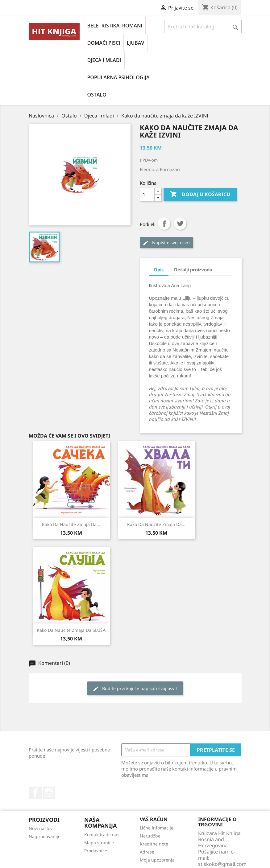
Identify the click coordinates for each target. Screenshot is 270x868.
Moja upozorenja (157, 860)
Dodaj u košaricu (200, 195)
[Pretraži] (203, 27)
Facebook (35, 793)
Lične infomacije (157, 828)
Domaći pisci (104, 43)
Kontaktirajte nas (102, 835)
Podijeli (164, 224)
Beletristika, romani (115, 26)
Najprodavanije (45, 836)
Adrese (147, 852)
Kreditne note (154, 844)
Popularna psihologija (118, 77)
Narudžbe (150, 836)
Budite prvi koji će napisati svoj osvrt (135, 689)
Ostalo (97, 95)
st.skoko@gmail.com (222, 864)
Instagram (49, 793)
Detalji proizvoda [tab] (193, 269)
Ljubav (135, 43)
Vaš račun (154, 819)
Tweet (180, 224)
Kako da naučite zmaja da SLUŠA (71, 630)
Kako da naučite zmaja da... (71, 524)
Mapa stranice (99, 843)
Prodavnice (96, 851)
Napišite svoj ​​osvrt (166, 243)
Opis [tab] (159, 269)
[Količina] (147, 195)
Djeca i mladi (104, 60)
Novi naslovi (41, 828)
